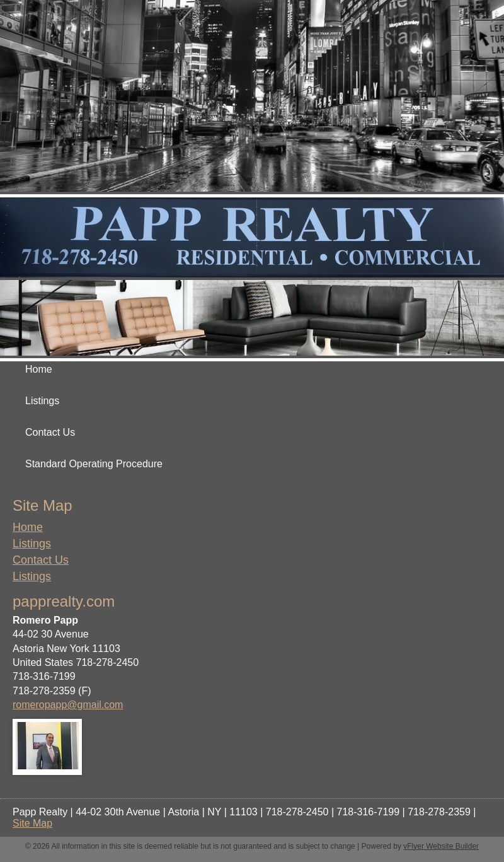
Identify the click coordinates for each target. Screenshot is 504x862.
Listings (32, 544)
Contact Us (41, 560)
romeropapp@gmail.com (68, 705)
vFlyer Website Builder (441, 846)
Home (28, 527)
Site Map (32, 823)
